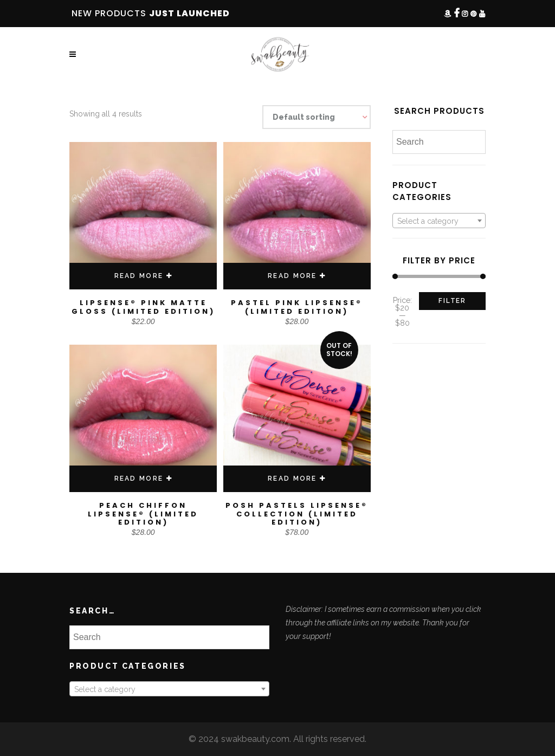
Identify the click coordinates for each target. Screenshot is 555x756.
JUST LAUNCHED (189, 13)
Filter (452, 301)
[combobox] (439, 221)
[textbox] (439, 221)
